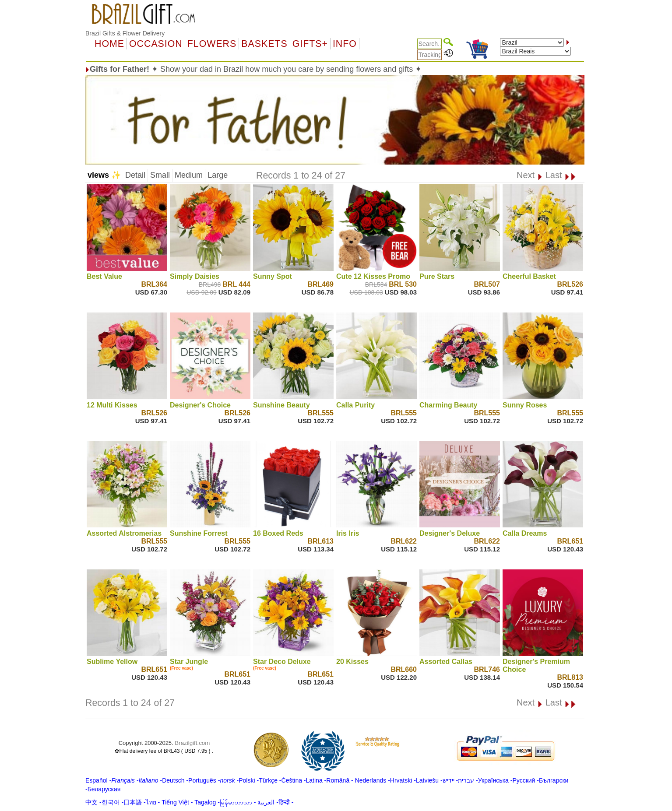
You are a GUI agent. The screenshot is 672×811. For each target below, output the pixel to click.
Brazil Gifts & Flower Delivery (125, 33)
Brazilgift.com (192, 743)
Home (109, 44)
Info (345, 44)
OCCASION (156, 44)
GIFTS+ (310, 44)
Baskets (264, 44)
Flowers (212, 44)
